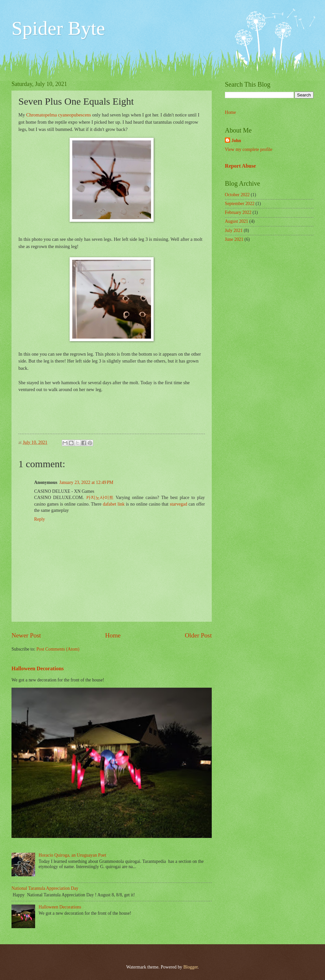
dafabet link (114, 504)
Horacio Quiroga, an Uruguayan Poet (73, 855)
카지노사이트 (100, 498)
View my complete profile (249, 149)
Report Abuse (240, 166)
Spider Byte (58, 28)
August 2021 (237, 221)
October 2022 (237, 195)
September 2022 (240, 204)
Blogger (190, 967)
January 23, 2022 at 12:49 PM (87, 482)
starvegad (178, 504)
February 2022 (238, 212)
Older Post (198, 635)
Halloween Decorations (38, 668)
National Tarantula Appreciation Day (45, 888)
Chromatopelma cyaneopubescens (59, 115)
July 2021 (234, 230)
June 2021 (234, 239)
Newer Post (26, 635)
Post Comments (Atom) (58, 649)
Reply (40, 519)
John (236, 141)
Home (113, 635)
